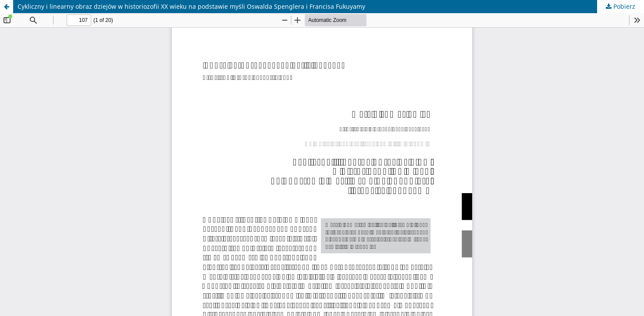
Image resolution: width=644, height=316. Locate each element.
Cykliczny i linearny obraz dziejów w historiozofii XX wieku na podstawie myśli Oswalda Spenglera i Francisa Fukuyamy (191, 6)
